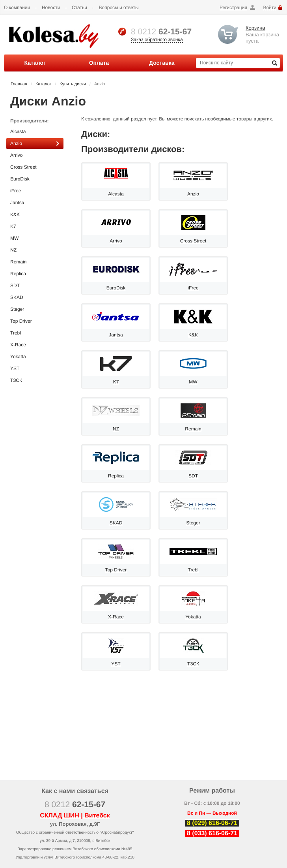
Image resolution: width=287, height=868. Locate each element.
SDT (35, 286)
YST (35, 369)
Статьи (79, 8)
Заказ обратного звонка (157, 39)
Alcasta (35, 132)
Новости (51, 8)
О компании (17, 8)
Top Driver (35, 321)
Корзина (255, 28)
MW (35, 238)
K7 (35, 226)
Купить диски (73, 84)
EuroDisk (35, 179)
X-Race (35, 345)
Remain (35, 262)
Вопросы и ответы (119, 8)
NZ (35, 250)
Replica (35, 274)
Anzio (35, 144)
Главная (19, 84)
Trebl (35, 333)
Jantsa (35, 203)
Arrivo (35, 155)
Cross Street (35, 167)
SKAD (35, 298)
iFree (35, 191)
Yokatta (35, 357)
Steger (35, 309)
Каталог (43, 84)
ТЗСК (35, 380)
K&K (35, 215)
